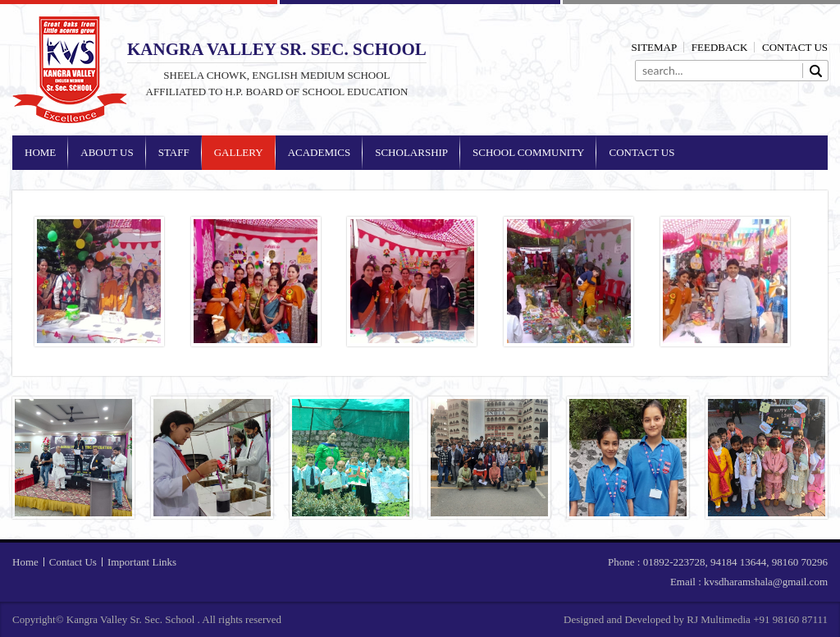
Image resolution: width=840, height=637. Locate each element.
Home (40, 152)
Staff (174, 152)
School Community (528, 152)
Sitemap (655, 47)
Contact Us (795, 47)
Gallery (239, 152)
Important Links (142, 562)
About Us (107, 152)
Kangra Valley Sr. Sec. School (70, 70)
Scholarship (411, 152)
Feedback (720, 47)
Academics (320, 152)
